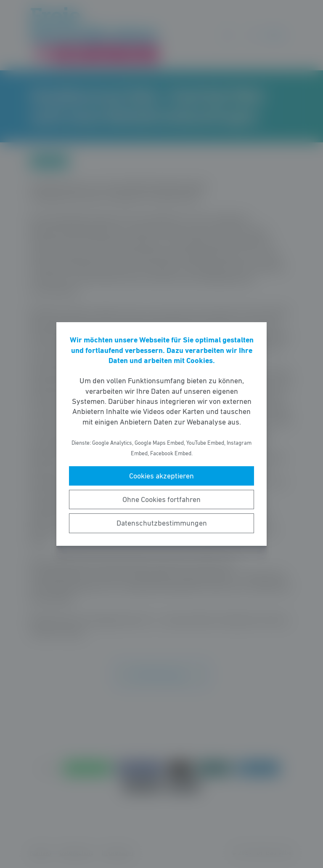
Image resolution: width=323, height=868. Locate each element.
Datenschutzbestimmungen (162, 523)
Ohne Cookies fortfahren (161, 499)
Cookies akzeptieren (161, 476)
